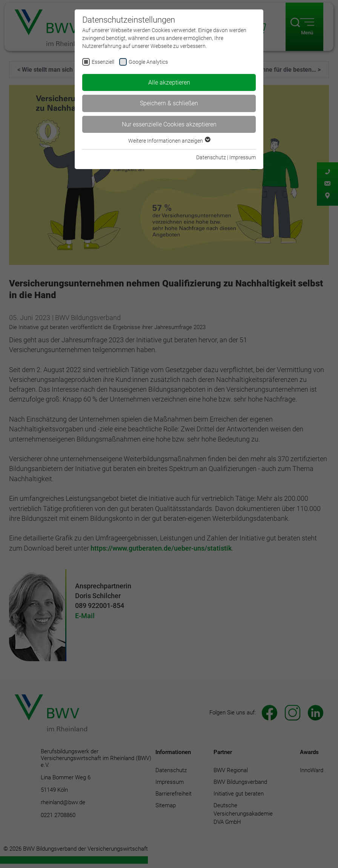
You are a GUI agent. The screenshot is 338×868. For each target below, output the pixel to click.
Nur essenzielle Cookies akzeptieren (169, 124)
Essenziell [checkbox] (103, 62)
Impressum (243, 157)
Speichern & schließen (169, 103)
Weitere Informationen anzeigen (169, 141)
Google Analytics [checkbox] (148, 62)
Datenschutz (211, 157)
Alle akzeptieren (169, 82)
